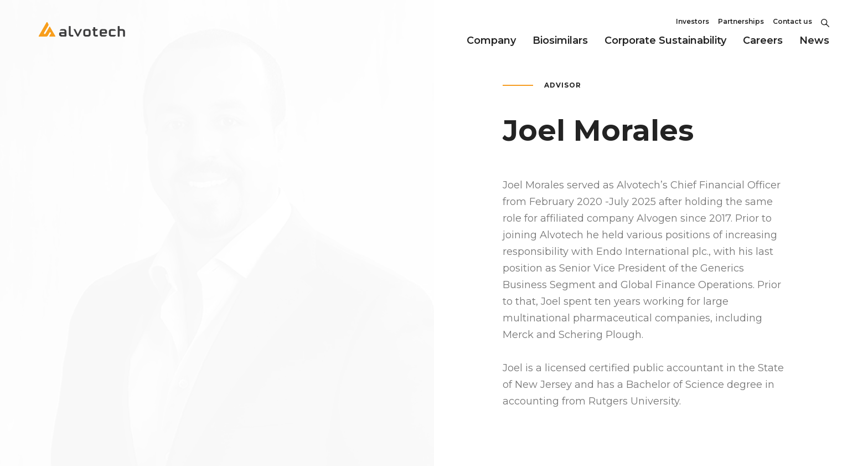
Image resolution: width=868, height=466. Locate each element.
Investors (693, 21)
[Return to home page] (82, 39)
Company (491, 40)
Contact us (792, 21)
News (814, 40)
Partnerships (741, 21)
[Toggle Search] (825, 22)
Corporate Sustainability (665, 40)
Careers (763, 40)
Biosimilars (560, 40)
